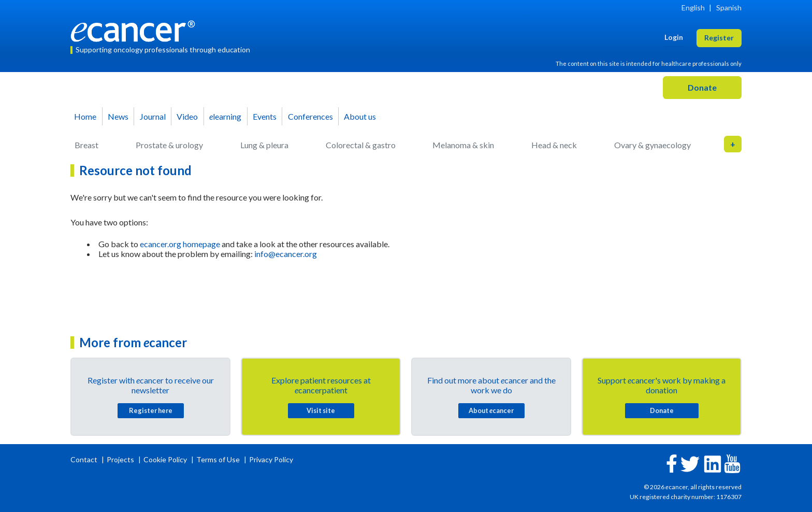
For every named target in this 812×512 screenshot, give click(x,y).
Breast (86, 145)
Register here (151, 410)
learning (225, 116)
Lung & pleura (264, 145)
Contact (85, 459)
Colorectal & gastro (361, 145)
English (693, 8)
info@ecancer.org (286, 254)
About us (360, 116)
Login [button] (674, 37)
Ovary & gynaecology (653, 145)
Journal (153, 116)
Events (265, 116)
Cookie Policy (165, 459)
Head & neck (554, 145)
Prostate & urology (169, 145)
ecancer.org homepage (180, 244)
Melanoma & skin (463, 145)
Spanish (729, 8)
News (118, 116)
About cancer (491, 410)
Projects (121, 459)
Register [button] (719, 38)
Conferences (310, 116)
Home (85, 116)
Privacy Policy (271, 459)
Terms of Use (218, 459)
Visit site (321, 410)
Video (187, 116)
